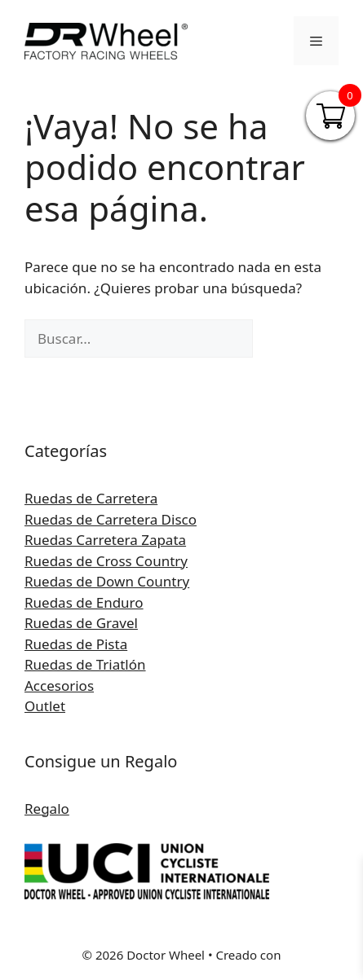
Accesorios (59, 686)
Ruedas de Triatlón (85, 664)
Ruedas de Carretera (91, 498)
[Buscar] (280, 339)
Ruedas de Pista (76, 644)
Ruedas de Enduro (84, 602)
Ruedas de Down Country (107, 581)
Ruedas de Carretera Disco (111, 519)
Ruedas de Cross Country (106, 561)
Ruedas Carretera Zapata (105, 540)
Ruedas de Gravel (81, 623)
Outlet (45, 706)
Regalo (47, 809)
